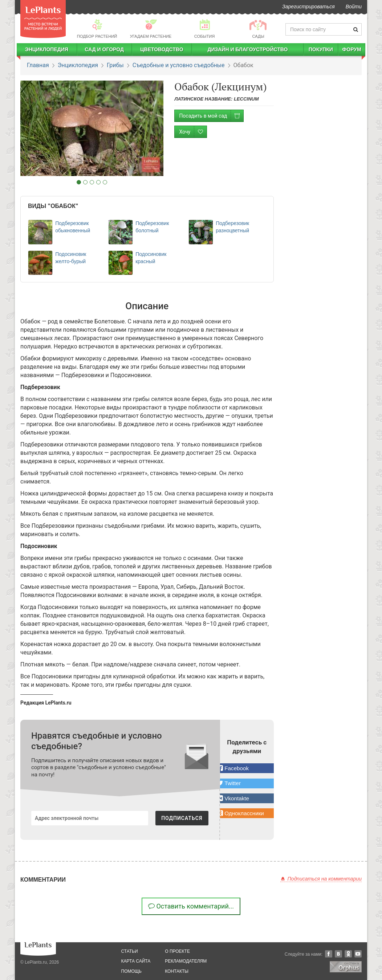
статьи (130, 951)
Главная (38, 65)
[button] (247, 768)
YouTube (358, 954)
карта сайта (136, 961)
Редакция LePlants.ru (46, 703)
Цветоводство (162, 49)
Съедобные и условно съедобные (179, 65)
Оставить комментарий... (191, 906)
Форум (351, 49)
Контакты (177, 971)
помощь (131, 971)
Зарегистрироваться (308, 7)
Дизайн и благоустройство (247, 49)
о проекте (177, 951)
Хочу (193, 132)
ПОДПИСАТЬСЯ (182, 818)
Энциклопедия (47, 49)
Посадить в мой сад (211, 116)
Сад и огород (104, 49)
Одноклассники (348, 954)
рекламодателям (186, 961)
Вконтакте (338, 954)
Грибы (115, 65)
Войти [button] (354, 7)
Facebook (329, 954)
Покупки (321, 49)
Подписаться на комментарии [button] (321, 879)
